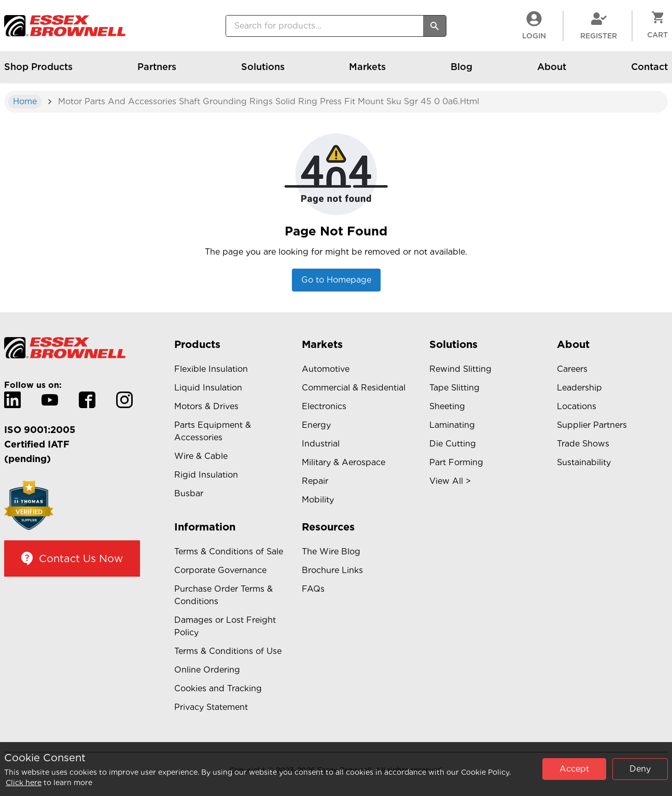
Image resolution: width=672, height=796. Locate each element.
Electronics (324, 406)
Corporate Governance (220, 570)
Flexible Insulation (211, 369)
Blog (461, 72)
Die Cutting (453, 444)
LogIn (534, 25)
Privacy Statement (211, 707)
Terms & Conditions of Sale (229, 551)
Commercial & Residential (354, 388)
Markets (367, 72)
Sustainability (584, 462)
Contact (649, 72)
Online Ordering (207, 670)
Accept (574, 769)
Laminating (452, 425)
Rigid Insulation (206, 475)
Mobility (318, 500)
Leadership (579, 388)
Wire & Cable (201, 456)
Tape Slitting (454, 388)
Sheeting (447, 406)
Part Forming (456, 462)
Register (599, 25)
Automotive (326, 369)
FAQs (313, 589)
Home (25, 101)
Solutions (263, 72)
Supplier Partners (592, 425)
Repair (315, 481)
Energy (316, 425)
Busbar (189, 493)
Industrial (321, 444)
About (552, 72)
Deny (640, 769)
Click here (24, 783)
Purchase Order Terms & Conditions (223, 595)
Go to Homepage (336, 280)
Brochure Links (332, 570)
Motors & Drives (206, 406)
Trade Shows (583, 444)
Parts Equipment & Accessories (213, 431)
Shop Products (38, 72)
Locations (577, 406)
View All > (450, 481)
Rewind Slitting (460, 369)
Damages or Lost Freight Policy (225, 626)
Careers (572, 369)
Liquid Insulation (208, 388)
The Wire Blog (331, 551)
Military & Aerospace (344, 462)
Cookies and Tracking (218, 688)
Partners (157, 72)
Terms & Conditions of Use (228, 651)
